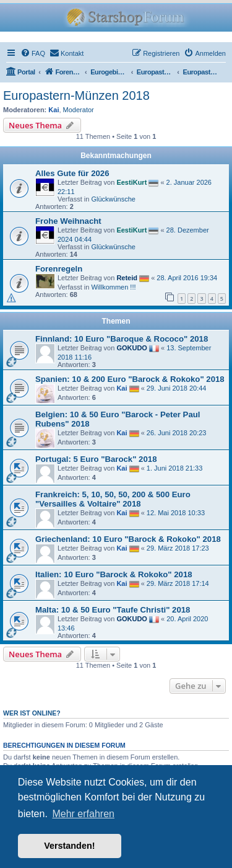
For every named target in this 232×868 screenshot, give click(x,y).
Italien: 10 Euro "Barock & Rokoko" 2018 (114, 574)
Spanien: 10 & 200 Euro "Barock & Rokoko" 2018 (130, 379)
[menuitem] (33, 53)
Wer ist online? (32, 713)
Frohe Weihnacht (68, 221)
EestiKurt (131, 182)
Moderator (79, 110)
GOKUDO (132, 348)
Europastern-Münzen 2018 (76, 95)
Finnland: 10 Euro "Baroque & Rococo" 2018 (122, 339)
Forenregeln (59, 269)
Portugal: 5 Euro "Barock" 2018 (96, 459)
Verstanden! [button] (69, 846)
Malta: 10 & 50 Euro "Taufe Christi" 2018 (113, 610)
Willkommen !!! (113, 287)
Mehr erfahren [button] (83, 814)
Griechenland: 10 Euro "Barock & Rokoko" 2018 (128, 539)
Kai (54, 110)
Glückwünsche (113, 199)
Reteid (127, 278)
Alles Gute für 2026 (72, 173)
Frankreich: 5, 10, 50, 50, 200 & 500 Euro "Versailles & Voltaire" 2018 (113, 499)
